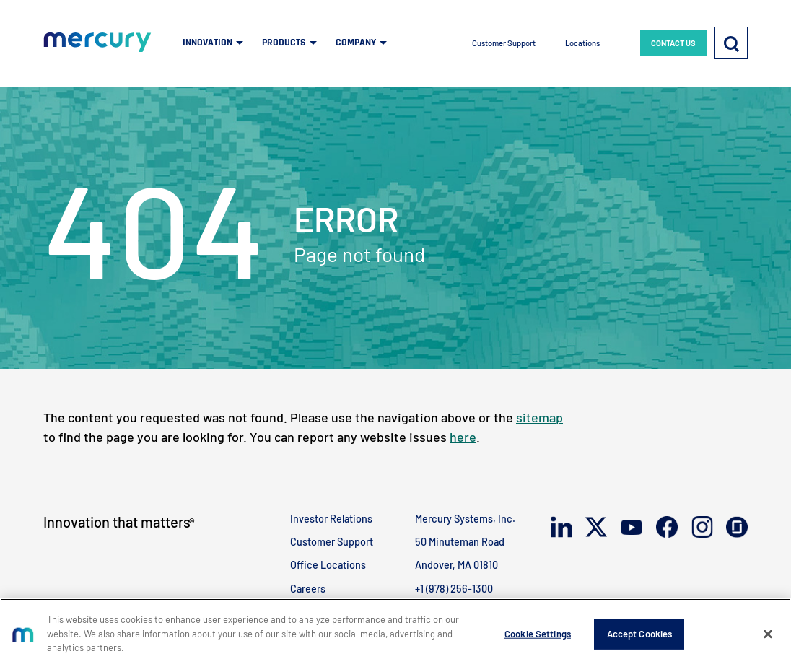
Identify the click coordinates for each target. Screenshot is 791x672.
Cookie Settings (538, 634)
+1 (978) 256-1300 (454, 589)
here (463, 437)
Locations (582, 43)
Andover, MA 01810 (456, 565)
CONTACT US (673, 43)
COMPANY (356, 43)
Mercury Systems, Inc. (465, 519)
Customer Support (504, 43)
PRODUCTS (284, 43)
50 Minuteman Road (460, 542)
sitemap (539, 417)
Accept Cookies (640, 634)
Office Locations (328, 565)
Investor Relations (331, 519)
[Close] (768, 634)
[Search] (731, 43)
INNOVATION (207, 43)
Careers (308, 589)
